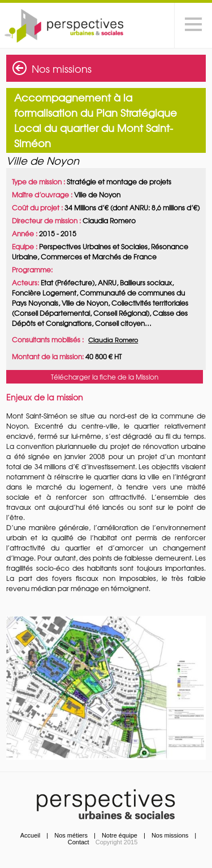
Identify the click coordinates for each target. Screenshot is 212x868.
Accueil (30, 835)
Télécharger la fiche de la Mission (105, 377)
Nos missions (62, 69)
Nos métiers (71, 835)
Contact (79, 842)
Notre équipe (120, 835)
